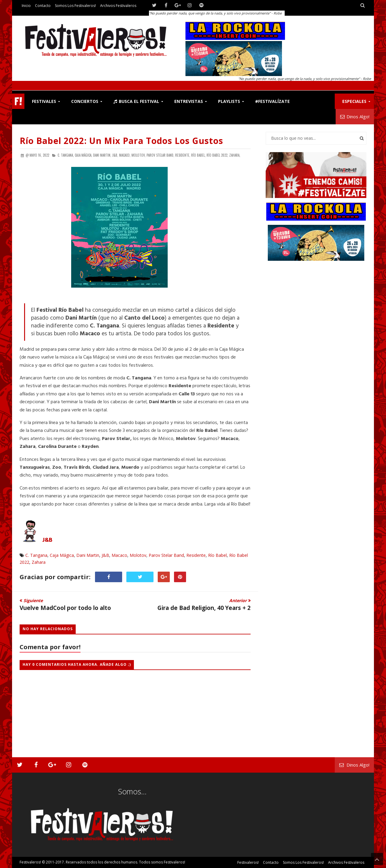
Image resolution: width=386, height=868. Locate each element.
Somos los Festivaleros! (75, 6)
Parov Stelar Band (166, 555)
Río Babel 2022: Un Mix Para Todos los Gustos (121, 141)
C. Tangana (36, 555)
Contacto (43, 6)
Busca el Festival (136, 101)
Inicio (26, 6)
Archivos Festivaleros (118, 6)
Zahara (39, 562)
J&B (47, 540)
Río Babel (217, 555)
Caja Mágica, (84, 155)
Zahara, (235, 155)
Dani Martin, (102, 155)
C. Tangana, (66, 155)
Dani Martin (88, 555)
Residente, (183, 155)
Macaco (119, 555)
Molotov (138, 555)
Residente (196, 555)
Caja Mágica (62, 555)
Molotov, (139, 155)
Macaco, (125, 155)
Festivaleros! (30, 862)
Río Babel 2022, (217, 155)
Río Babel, (198, 155)
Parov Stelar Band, (160, 155)
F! (18, 101)
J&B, (115, 155)
